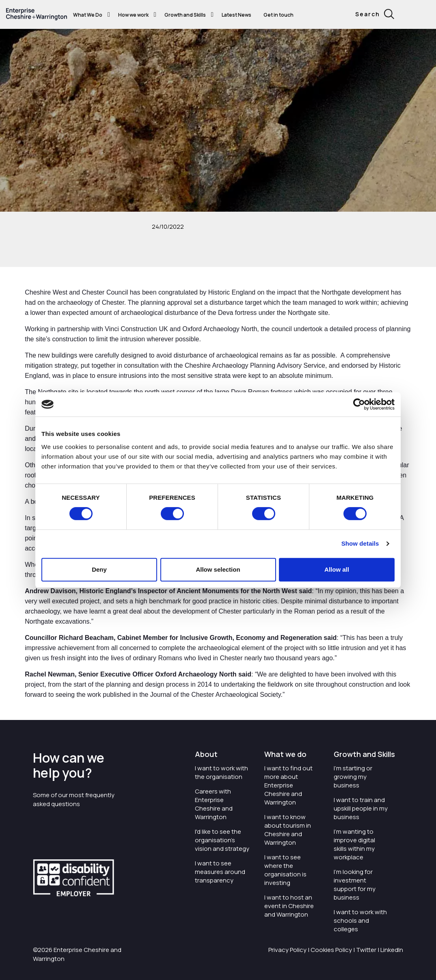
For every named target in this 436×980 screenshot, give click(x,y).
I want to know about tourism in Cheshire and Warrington (288, 830)
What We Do (88, 15)
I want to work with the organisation (221, 772)
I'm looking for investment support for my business (355, 885)
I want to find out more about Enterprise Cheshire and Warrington (288, 785)
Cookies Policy (331, 950)
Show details (360, 543)
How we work (133, 15)
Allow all (337, 569)
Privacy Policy (287, 950)
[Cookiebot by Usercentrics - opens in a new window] (359, 404)
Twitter (366, 950)
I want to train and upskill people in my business (361, 808)
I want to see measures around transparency (220, 872)
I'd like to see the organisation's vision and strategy (222, 840)
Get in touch (278, 15)
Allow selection (218, 569)
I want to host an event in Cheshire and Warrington (289, 906)
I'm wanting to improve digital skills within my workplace (354, 844)
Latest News (236, 15)
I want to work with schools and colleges (360, 920)
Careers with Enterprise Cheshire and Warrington (214, 804)
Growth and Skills (185, 15)
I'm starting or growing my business (353, 777)
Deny (99, 569)
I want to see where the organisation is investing (285, 870)
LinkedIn (392, 950)
